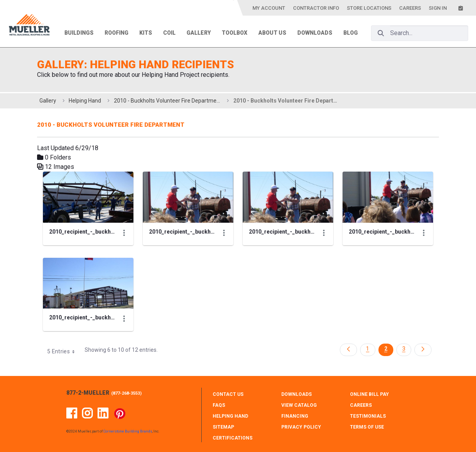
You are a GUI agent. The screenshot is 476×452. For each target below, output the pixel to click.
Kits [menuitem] (146, 33)
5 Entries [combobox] (64, 351)
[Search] (381, 33)
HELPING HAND (230, 416)
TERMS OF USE (367, 427)
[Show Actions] (124, 232)
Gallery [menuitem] (199, 33)
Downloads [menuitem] (315, 33)
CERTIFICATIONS (233, 438)
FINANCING (295, 416)
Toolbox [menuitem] (234, 33)
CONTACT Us (228, 394)
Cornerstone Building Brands (128, 431)
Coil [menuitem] (169, 33)
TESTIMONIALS (368, 416)
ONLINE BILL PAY (369, 394)
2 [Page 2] (386, 349)
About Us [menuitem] (272, 33)
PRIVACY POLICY (301, 427)
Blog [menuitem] (351, 33)
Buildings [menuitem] (79, 33)
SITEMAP (223, 427)
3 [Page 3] (404, 349)
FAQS (219, 405)
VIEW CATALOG (299, 405)
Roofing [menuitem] (116, 33)
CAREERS (361, 405)
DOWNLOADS (297, 394)
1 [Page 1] (368, 349)
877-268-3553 (126, 393)
